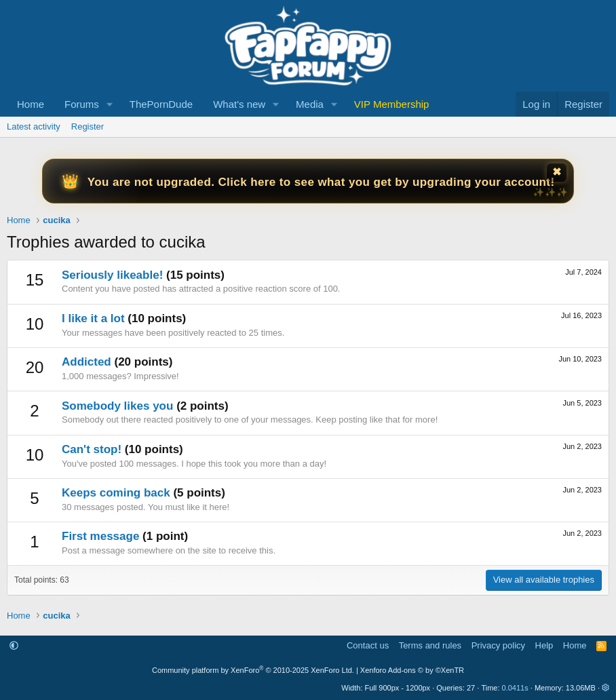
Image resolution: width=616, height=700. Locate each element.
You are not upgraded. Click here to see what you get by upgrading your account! (321, 182)
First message (100, 536)
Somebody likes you (117, 406)
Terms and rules (430, 645)
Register (88, 127)
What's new (239, 104)
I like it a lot (93, 318)
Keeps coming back (116, 493)
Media (310, 104)
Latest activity (34, 127)
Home (31, 104)
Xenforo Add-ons (412, 670)
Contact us (368, 645)
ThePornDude (161, 104)
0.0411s (515, 688)
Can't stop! (92, 449)
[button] (110, 104)
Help (544, 645)
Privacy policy (498, 645)
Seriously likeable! (112, 275)
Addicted (86, 362)
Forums (82, 104)
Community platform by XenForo (253, 670)
